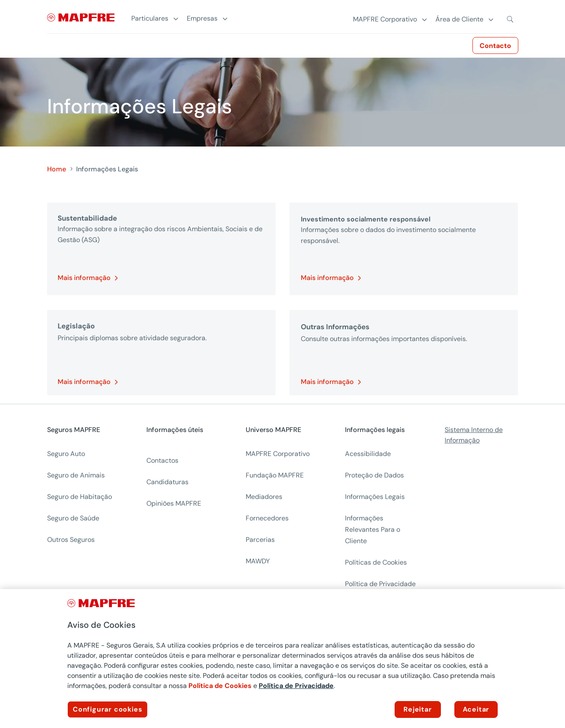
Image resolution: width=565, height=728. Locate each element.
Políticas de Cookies (376, 562)
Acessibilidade (368, 454)
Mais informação (84, 278)
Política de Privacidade (296, 686)
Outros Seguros (71, 540)
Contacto (495, 46)
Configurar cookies (107, 709)
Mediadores (264, 497)
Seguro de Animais (76, 475)
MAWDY (258, 561)
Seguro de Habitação (80, 497)
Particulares (150, 19)
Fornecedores (267, 518)
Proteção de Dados (374, 475)
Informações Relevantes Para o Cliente (373, 529)
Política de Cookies (220, 686)
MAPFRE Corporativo (278, 454)
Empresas (202, 19)
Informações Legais (375, 497)
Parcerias (260, 540)
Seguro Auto (66, 454)
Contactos (162, 460)
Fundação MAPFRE (275, 475)
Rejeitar (418, 709)
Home (57, 169)
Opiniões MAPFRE (174, 503)
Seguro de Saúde (73, 518)
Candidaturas (167, 482)
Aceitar (476, 709)
